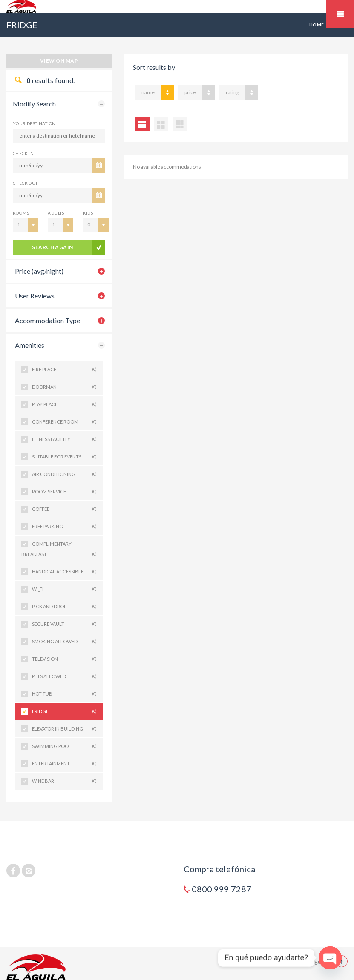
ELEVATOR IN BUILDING (64, 729)
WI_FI (64, 589)
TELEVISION (64, 659)
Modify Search (34, 104)
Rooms (21, 213)
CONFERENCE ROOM (64, 422)
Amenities (30, 345)
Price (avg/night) (39, 271)
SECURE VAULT (64, 624)
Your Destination (34, 123)
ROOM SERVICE (64, 492)
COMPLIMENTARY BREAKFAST (59, 550)
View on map (59, 61)
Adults (56, 213)
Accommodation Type (47, 320)
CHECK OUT (25, 183)
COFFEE (64, 509)
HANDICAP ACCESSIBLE (64, 572)
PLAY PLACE (64, 404)
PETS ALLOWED (64, 676)
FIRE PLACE (64, 370)
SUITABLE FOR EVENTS (64, 457)
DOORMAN (64, 387)
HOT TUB (64, 694)
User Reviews (35, 296)
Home (317, 25)
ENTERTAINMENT (64, 764)
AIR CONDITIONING (64, 474)
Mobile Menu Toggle (340, 14)
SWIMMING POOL (64, 746)
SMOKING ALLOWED (64, 642)
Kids (88, 213)
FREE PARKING (64, 527)
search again (53, 247)
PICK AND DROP (64, 607)
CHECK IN (23, 153)
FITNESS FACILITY (64, 439)
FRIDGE (64, 711)
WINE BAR (64, 781)
